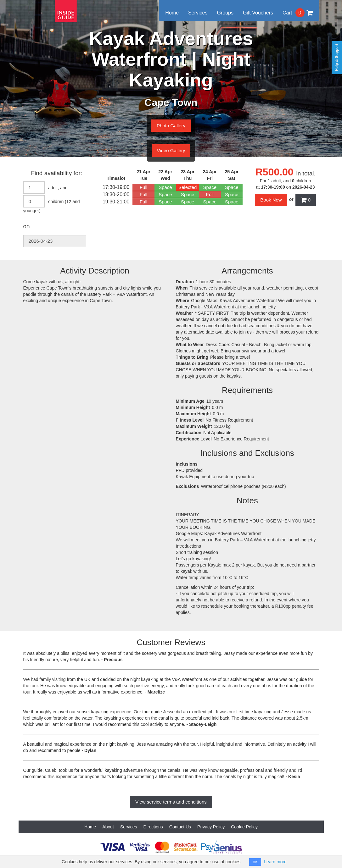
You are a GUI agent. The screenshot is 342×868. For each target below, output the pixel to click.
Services (198, 13)
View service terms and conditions (171, 802)
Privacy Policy (211, 827)
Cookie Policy (244, 827)
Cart (298, 13)
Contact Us (180, 827)
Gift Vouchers (258, 13)
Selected (188, 187)
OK (255, 862)
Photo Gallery (171, 126)
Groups (225, 13)
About (108, 827)
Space (165, 187)
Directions (153, 827)
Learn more (275, 862)
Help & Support (337, 57)
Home (172, 13)
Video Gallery (171, 150)
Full (143, 187)
